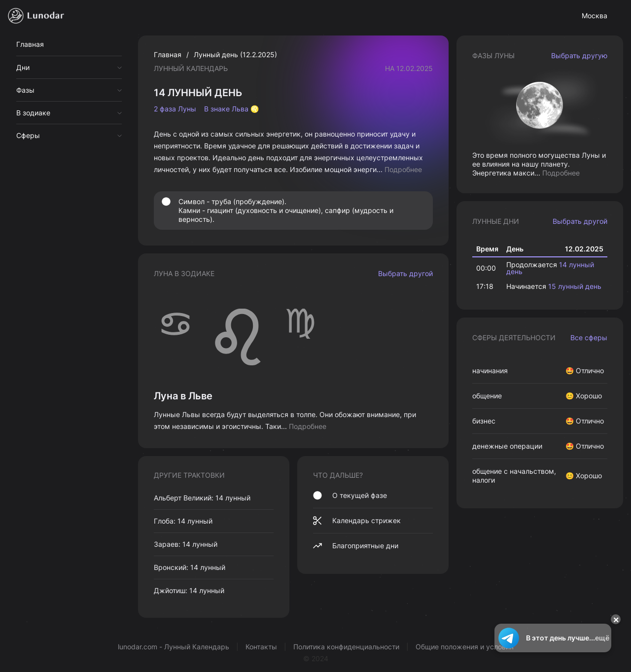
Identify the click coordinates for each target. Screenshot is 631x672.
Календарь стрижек (357, 521)
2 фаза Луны (175, 109)
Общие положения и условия (465, 647)
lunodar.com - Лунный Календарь (174, 647)
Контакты (261, 647)
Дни (23, 67)
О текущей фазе (350, 495)
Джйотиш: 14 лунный (189, 590)
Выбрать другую (579, 55)
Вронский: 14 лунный (190, 567)
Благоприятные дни (356, 546)
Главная (30, 44)
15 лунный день (575, 286)
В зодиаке (33, 113)
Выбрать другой (405, 273)
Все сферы (589, 337)
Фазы (25, 90)
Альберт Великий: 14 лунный (202, 498)
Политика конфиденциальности (346, 647)
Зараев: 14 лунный (186, 544)
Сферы (28, 135)
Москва (595, 16)
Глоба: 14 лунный (183, 521)
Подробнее (403, 169)
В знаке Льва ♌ (231, 109)
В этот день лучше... (553, 638)
